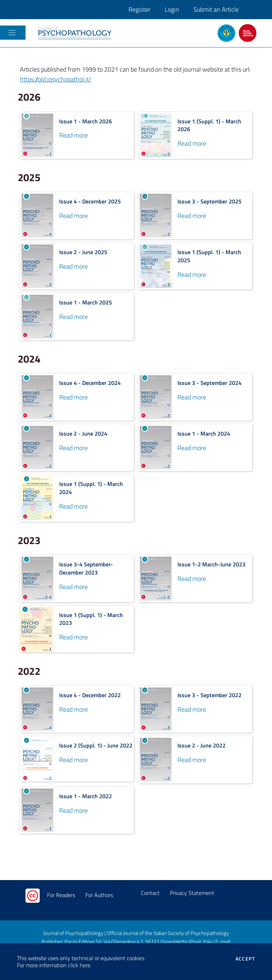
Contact (150, 893)
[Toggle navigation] (12, 33)
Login (172, 9)
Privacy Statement (192, 893)
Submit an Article (216, 9)
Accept (245, 959)
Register (140, 9)
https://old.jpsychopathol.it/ (56, 79)
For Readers (61, 895)
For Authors (99, 895)
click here (79, 965)
